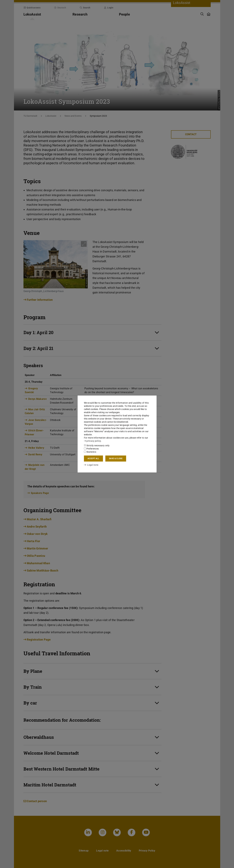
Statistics (90, 452)
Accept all (93, 459)
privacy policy (92, 441)
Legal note (91, 465)
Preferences (91, 449)
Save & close (116, 459)
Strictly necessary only (97, 446)
